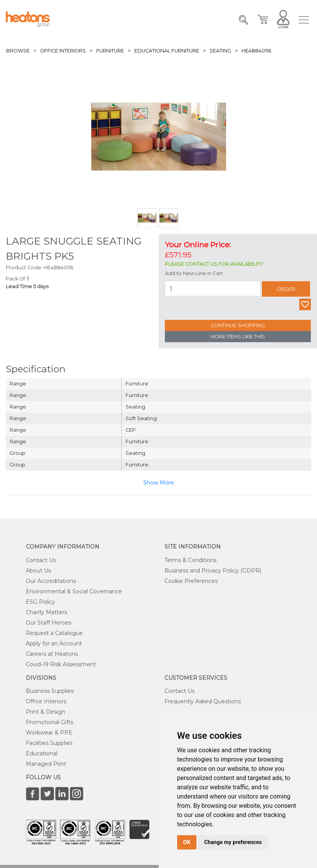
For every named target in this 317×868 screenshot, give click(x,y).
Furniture (110, 51)
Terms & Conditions (190, 560)
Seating (220, 51)
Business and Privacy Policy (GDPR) (213, 571)
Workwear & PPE (49, 733)
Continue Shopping (238, 325)
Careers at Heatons (52, 654)
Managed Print (46, 764)
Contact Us (41, 560)
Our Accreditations (51, 581)
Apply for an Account (54, 643)
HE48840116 (256, 51)
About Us (38, 571)
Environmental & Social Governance (74, 591)
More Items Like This (238, 337)
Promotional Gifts (49, 722)
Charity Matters (46, 612)
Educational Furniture (167, 51)
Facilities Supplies (49, 743)
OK (187, 842)
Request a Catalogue (54, 633)
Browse (18, 51)
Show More (159, 483)
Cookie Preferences (191, 581)
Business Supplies (50, 691)
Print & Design (45, 712)
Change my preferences (233, 842)
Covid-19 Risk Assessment (61, 664)
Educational (42, 753)
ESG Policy (40, 602)
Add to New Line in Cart (194, 273)
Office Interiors (63, 51)
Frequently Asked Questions (203, 701)
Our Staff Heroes (49, 623)
